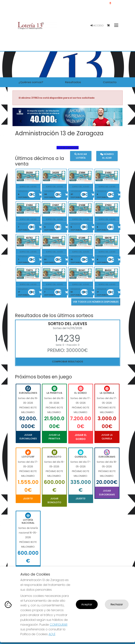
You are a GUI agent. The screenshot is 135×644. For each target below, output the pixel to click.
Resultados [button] (73, 82)
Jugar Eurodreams (107, 493)
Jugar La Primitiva (54, 437)
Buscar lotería (81, 156)
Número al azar (107, 156)
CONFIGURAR (59, 625)
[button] (21, 121)
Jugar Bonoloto (54, 500)
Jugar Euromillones (28, 437)
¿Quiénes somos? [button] (31, 82)
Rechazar (117, 604)
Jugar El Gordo (81, 437)
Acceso (97, 25)
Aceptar (87, 604)
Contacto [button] (110, 82)
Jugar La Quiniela (107, 437)
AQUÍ (52, 634)
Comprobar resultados (67, 362)
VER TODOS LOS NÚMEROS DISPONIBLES (96, 302)
